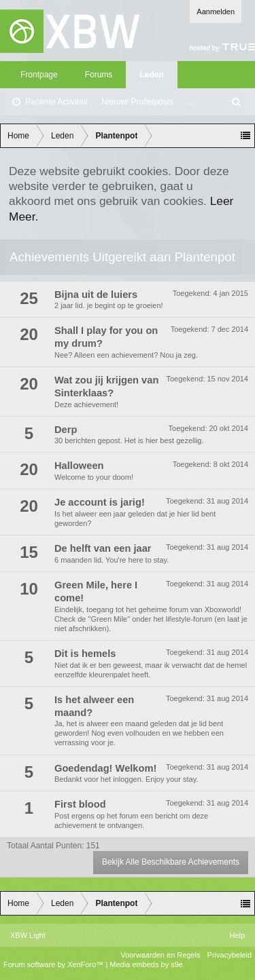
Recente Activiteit (56, 102)
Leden (151, 75)
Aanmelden (216, 12)
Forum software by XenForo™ (54, 964)
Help (237, 935)
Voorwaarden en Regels (160, 955)
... (190, 102)
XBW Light (28, 935)
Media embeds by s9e (146, 964)
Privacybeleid (230, 955)
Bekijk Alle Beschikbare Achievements (171, 862)
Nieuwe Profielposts (137, 102)
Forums (99, 75)
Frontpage (39, 75)
